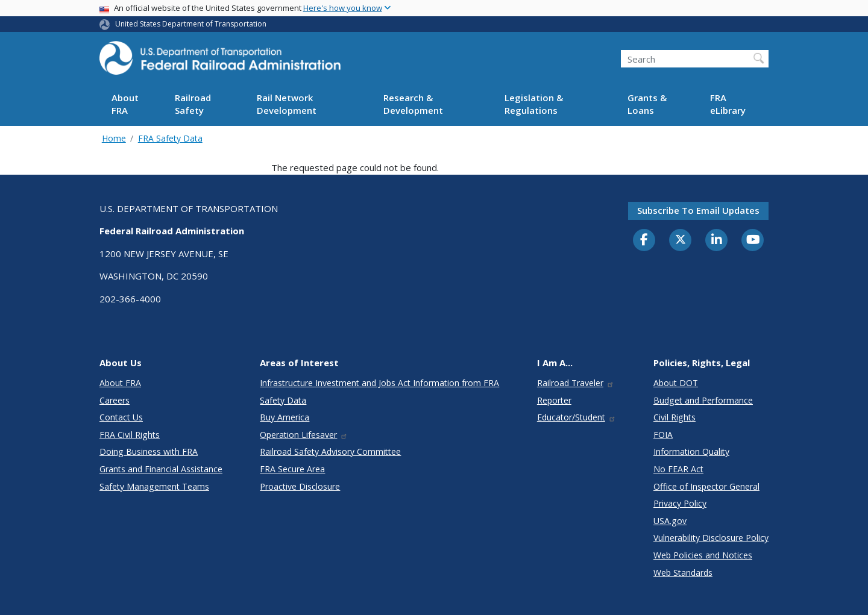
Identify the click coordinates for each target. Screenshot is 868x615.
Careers (115, 400)
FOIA (663, 435)
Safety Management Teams (154, 486)
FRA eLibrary (728, 104)
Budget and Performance (703, 400)
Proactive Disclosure (300, 486)
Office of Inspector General (706, 486)
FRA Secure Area (292, 469)
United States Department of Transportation (191, 24)
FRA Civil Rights (130, 435)
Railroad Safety (193, 104)
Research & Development (413, 104)
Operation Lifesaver (304, 435)
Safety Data (283, 400)
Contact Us (121, 417)
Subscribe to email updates (698, 210)
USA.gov (670, 521)
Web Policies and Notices (703, 555)
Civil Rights (675, 417)
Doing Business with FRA (149, 451)
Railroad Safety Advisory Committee (330, 451)
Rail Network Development (287, 104)
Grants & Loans (647, 104)
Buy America (285, 417)
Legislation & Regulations (534, 104)
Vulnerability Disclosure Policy (711, 538)
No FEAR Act (678, 469)
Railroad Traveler (576, 383)
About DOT (676, 383)
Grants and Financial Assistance (161, 469)
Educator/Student (577, 417)
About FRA (125, 104)
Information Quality (691, 451)
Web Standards (683, 573)
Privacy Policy (680, 503)
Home (114, 138)
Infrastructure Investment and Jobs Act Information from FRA (379, 383)
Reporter (554, 400)
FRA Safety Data (170, 138)
